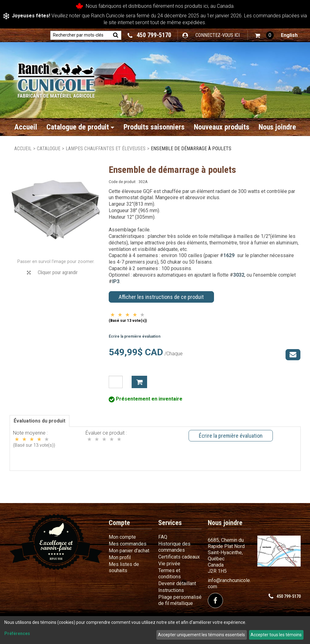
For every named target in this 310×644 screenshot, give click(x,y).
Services (170, 523)
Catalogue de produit (80, 127)
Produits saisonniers (154, 127)
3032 (239, 275)
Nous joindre (277, 127)
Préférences (17, 633)
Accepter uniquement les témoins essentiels (201, 635)
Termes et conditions (170, 574)
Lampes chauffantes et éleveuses (106, 149)
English (289, 35)
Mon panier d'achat (129, 551)
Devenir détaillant (177, 583)
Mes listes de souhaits (124, 567)
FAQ (163, 537)
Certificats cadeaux (179, 557)
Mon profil (120, 557)
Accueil (26, 127)
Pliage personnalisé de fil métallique (180, 600)
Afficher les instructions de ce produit (161, 297)
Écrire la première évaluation (135, 336)
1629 (229, 255)
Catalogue (49, 149)
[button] (264, 35)
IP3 (116, 281)
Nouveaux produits (222, 127)
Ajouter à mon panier (139, 382)
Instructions (171, 590)
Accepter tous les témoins (276, 635)
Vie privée (169, 564)
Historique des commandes (174, 547)
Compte (119, 523)
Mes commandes (128, 544)
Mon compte (122, 537)
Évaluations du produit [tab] (39, 421)
